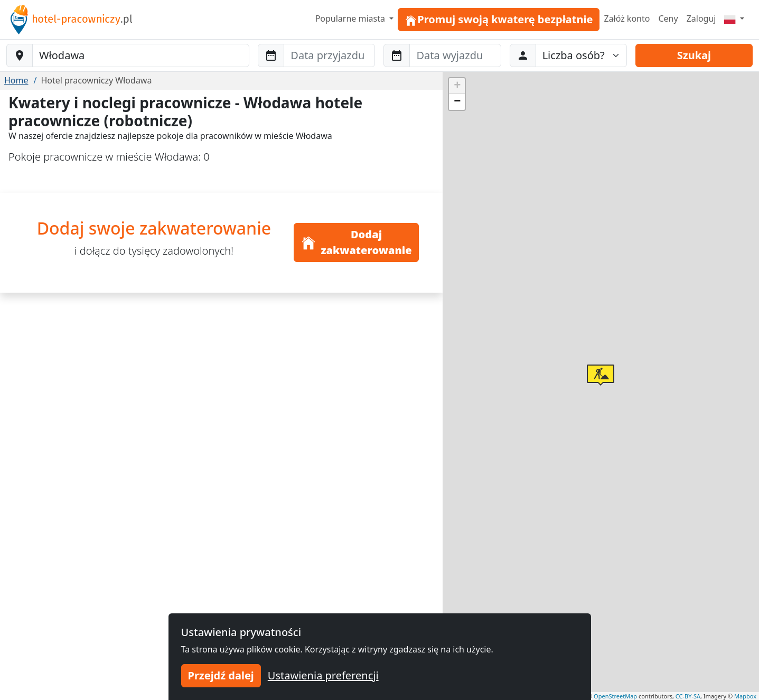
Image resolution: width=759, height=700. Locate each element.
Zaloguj (701, 18)
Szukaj (694, 55)
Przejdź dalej (221, 675)
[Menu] (734, 18)
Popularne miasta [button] (352, 18)
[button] (601, 375)
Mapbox (745, 696)
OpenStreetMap (615, 696)
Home (16, 80)
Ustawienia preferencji (323, 675)
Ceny (668, 18)
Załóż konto (627, 18)
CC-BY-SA (688, 696)
